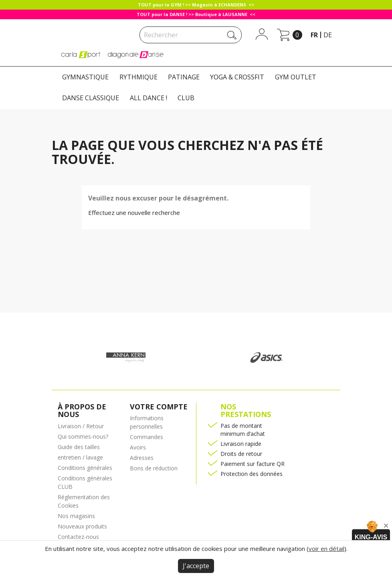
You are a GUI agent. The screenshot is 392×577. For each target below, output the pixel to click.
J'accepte (196, 566)
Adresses (142, 458)
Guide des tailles (79, 447)
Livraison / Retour (81, 426)
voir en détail (326, 549)
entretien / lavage (80, 457)
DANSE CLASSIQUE (91, 98)
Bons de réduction (154, 468)
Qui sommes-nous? (83, 436)
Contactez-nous (78, 537)
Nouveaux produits (82, 526)
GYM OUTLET (296, 77)
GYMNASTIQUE (85, 77)
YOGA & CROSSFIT (237, 77)
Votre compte (159, 407)
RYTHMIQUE (138, 77)
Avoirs (138, 447)
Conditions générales (85, 468)
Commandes (146, 437)
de (328, 35)
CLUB (186, 98)
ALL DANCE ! (149, 98)
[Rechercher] (191, 35)
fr (314, 35)
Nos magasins (76, 516)
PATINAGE (184, 77)
